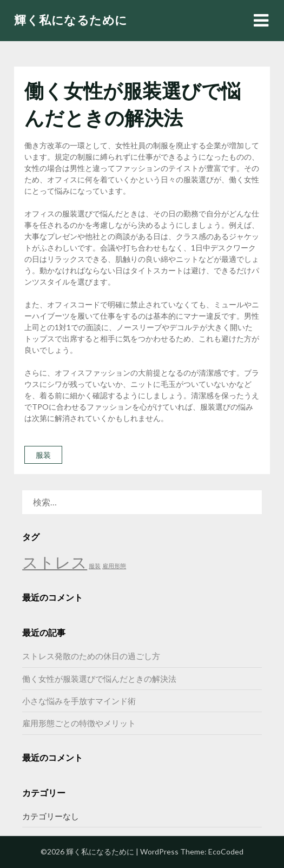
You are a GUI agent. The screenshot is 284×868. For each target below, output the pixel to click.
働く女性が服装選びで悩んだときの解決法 (99, 679)
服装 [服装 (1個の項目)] (95, 566)
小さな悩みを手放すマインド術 (79, 701)
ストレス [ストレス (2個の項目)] (55, 562)
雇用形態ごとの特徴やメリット (79, 723)
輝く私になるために (71, 20)
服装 (43, 455)
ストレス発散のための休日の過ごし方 (91, 656)
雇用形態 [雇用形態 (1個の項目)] (114, 566)
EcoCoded (226, 851)
